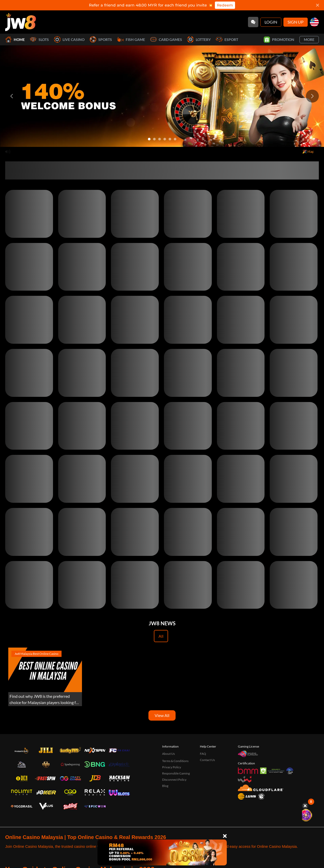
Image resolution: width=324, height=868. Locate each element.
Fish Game (131, 40)
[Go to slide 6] (175, 139)
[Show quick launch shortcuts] (311, 802)
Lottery (199, 40)
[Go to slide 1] (149, 139)
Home (15, 40)
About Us (168, 754)
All (161, 636)
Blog (165, 786)
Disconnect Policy (174, 780)
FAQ (203, 754)
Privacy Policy (172, 767)
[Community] (253, 22)
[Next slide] (312, 96)
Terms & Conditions (175, 761)
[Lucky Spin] (311, 815)
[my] (314, 22)
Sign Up (296, 22)
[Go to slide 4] (165, 139)
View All (162, 715)
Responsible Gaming (176, 773)
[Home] (21, 22)
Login (271, 22)
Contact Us (207, 760)
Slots (39, 40)
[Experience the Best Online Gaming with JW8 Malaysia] (45, 677)
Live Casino (69, 40)
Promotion (279, 40)
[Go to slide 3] (160, 139)
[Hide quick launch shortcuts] (305, 806)
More (309, 40)
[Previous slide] (12, 96)
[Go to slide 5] (170, 139)
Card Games (166, 40)
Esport (227, 40)
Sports (101, 40)
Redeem (225, 5)
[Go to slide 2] (154, 139)
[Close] (225, 836)
